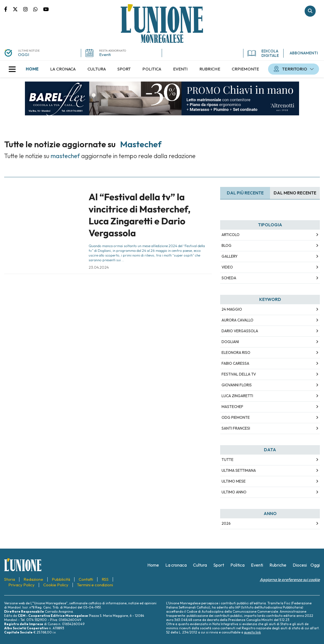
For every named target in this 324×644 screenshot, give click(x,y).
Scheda (229, 278)
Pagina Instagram (28, 9)
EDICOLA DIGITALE (263, 53)
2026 (226, 523)
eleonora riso (236, 353)
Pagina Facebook (8, 9)
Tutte (227, 460)
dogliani (230, 342)
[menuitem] (32, 69)
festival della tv (239, 374)
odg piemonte (236, 417)
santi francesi (236, 428)
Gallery (230, 256)
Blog (227, 245)
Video (227, 267)
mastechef (232, 407)
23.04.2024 (99, 267)
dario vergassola (240, 331)
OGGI (24, 54)
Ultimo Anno (234, 492)
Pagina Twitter (18, 9)
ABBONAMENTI (304, 53)
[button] (12, 69)
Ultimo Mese (234, 481)
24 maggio (232, 309)
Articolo (231, 235)
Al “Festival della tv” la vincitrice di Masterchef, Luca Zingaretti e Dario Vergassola (140, 215)
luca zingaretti (237, 396)
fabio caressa (235, 363)
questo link (252, 632)
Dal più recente (245, 193)
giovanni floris (237, 385)
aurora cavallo (237, 320)
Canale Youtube (46, 9)
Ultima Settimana (239, 470)
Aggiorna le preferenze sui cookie (290, 580)
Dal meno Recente (295, 193)
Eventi (105, 54)
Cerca (310, 11)
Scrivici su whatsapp (38, 9)
